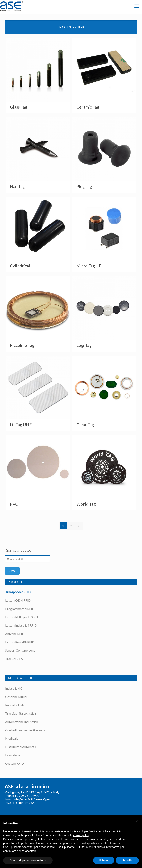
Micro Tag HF (89, 266)
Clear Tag (85, 424)
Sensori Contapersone (20, 650)
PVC (14, 504)
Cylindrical (20, 266)
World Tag (86, 504)
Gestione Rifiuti (16, 697)
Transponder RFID (18, 592)
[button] (137, 821)
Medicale (12, 738)
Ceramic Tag (88, 107)
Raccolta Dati (15, 705)
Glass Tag (18, 107)
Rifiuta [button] (104, 860)
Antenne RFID (15, 634)
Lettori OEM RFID (18, 600)
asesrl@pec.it (44, 799)
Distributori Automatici (21, 747)
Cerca (12, 571)
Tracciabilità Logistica (21, 713)
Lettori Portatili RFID (20, 642)
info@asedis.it (23, 799)
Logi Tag (84, 345)
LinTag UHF (21, 424)
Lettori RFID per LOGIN (22, 617)
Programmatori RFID (20, 609)
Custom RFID (14, 763)
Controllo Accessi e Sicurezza (25, 730)
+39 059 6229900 (27, 796)
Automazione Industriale (22, 722)
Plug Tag (84, 186)
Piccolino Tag (22, 345)
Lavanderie (13, 755)
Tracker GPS (14, 659)
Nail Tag (17, 186)
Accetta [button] (127, 860)
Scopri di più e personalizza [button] (28, 860)
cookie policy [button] (81, 835)
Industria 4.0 (14, 688)
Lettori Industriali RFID (21, 625)
